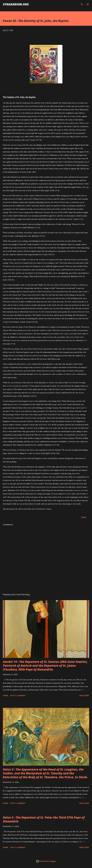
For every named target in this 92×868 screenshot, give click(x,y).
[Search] (82, 4)
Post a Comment (18, 695)
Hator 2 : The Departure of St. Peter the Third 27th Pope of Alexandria (44, 819)
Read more (84, 695)
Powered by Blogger (46, 861)
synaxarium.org (16, 4)
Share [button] (84, 517)
